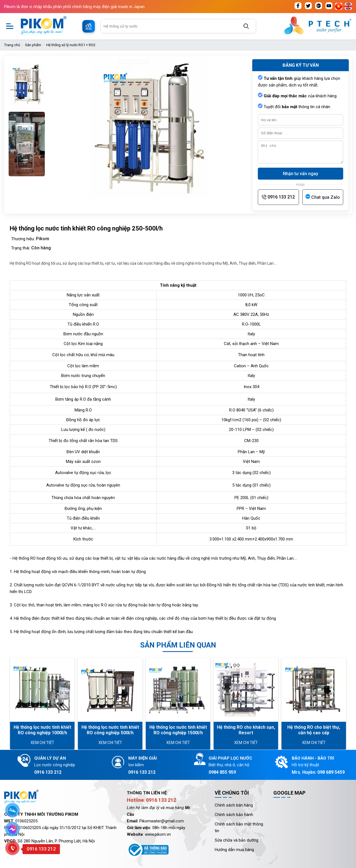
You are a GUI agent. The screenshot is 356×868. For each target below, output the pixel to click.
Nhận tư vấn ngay (301, 174)
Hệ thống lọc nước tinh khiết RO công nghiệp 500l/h (110, 730)
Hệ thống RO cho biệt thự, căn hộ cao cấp (314, 730)
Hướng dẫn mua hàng (234, 850)
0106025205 (26, 821)
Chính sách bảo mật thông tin (239, 827)
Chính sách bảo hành (234, 815)
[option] (27, 83)
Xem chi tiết (42, 743)
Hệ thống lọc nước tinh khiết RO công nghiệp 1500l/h (178, 730)
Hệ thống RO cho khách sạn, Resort (246, 730)
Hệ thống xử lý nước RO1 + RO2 (71, 45)
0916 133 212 (281, 197)
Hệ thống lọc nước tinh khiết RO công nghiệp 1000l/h (42, 730)
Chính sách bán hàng (234, 805)
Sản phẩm (33, 45)
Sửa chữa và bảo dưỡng (237, 840)
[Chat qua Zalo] (323, 197)
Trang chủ (12, 45)
